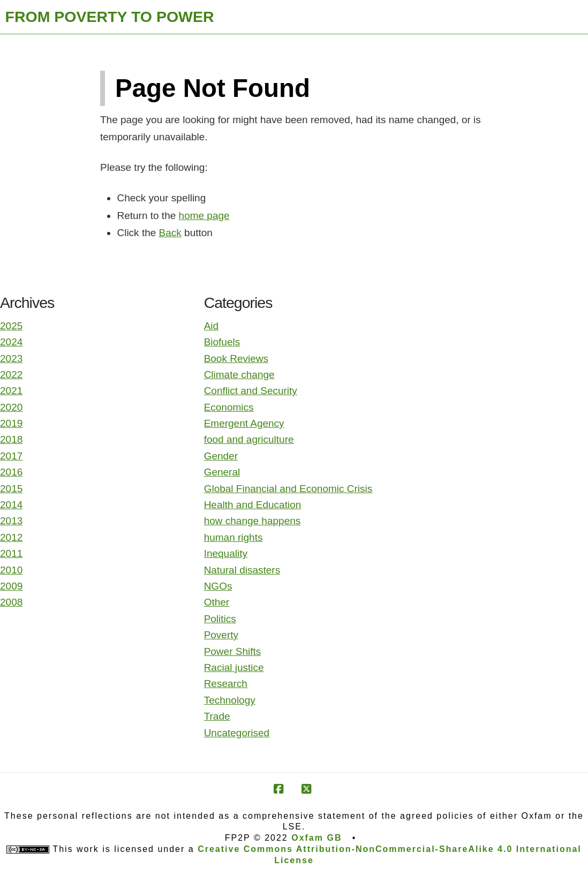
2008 (11, 602)
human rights (233, 537)
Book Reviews (236, 359)
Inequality (226, 553)
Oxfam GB (316, 838)
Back (170, 233)
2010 (11, 570)
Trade (217, 716)
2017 (11, 456)
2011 (11, 553)
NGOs (218, 586)
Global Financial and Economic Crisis (288, 489)
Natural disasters (242, 570)
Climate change (239, 375)
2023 (11, 359)
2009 (11, 586)
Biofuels (222, 342)
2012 (11, 537)
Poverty (221, 635)
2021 (11, 391)
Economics (229, 407)
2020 (11, 407)
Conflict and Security (251, 391)
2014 (11, 505)
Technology (230, 700)
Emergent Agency (244, 423)
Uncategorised (237, 733)
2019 (11, 423)
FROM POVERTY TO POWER (110, 17)
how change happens (252, 521)
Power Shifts (233, 651)
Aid (211, 326)
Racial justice (234, 667)
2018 (11, 439)
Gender (221, 456)
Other (217, 602)
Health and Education (253, 505)
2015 (11, 489)
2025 (11, 326)
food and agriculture (249, 439)
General (222, 472)
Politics (220, 619)
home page (204, 216)
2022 (11, 375)
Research (226, 684)
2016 (11, 472)
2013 (11, 521)
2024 (11, 342)
